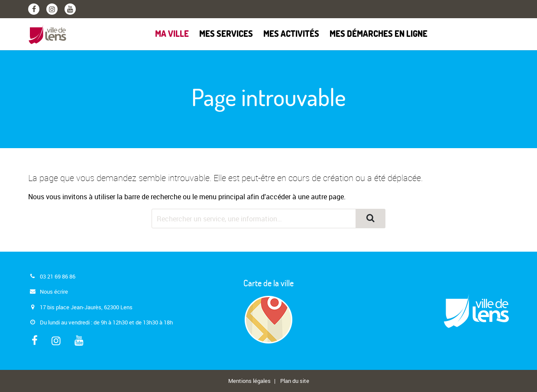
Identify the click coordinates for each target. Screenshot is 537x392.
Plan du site (295, 381)
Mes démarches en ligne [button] (378, 34)
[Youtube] (70, 9)
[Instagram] (52, 9)
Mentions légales (249, 381)
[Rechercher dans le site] (254, 219)
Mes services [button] (226, 34)
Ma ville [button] (172, 34)
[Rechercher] (370, 219)
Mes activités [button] (291, 34)
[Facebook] (34, 9)
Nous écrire (54, 292)
